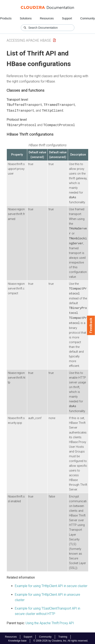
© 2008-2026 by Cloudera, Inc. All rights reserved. (61, 639)
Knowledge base (17, 639)
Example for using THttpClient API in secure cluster (51, 585)
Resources (47, 18)
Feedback (91, 325)
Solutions (26, 18)
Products (6, 18)
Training (63, 636)
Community (88, 18)
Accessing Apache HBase (29, 40)
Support (67, 18)
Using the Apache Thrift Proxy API (50, 622)
